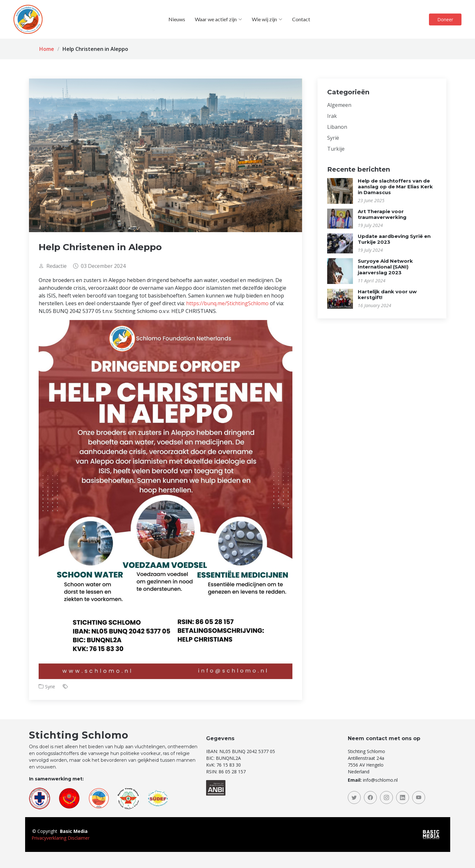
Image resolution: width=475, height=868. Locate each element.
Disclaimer (79, 838)
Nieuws (177, 19)
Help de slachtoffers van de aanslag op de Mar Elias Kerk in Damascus (395, 187)
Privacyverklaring (49, 838)
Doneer (445, 19)
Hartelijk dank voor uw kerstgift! (387, 294)
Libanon (337, 127)
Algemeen (339, 105)
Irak (332, 116)
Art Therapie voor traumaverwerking (382, 214)
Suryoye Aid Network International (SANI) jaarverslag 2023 (385, 267)
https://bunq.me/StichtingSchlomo (227, 303)
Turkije (336, 149)
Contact (301, 19)
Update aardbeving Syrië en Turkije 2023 (394, 239)
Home (47, 49)
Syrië (50, 687)
